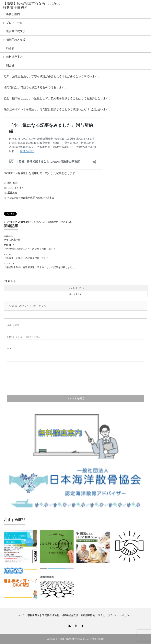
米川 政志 (12, 183)
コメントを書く (16, 188)
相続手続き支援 (16, 40)
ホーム (21, 615)
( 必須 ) (14, 325)
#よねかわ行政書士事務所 (21, 198)
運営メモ (12, 193)
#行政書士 (49, 198)
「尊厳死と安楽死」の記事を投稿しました (26, 258)
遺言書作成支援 (16, 31)
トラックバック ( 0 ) (76, 288)
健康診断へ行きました (61, 222)
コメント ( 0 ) (76, 294)
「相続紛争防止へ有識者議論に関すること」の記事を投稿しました (39, 267)
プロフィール (14, 23)
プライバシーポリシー (120, 615)
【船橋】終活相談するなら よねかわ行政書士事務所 (81, 639)
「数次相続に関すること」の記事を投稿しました (30, 249)
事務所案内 (13, 14)
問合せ (10, 65)
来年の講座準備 (12, 240)
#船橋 (39, 198)
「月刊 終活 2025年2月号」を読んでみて (26, 222)
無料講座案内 (14, 57)
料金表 (10, 48)
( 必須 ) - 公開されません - (24, 337)
